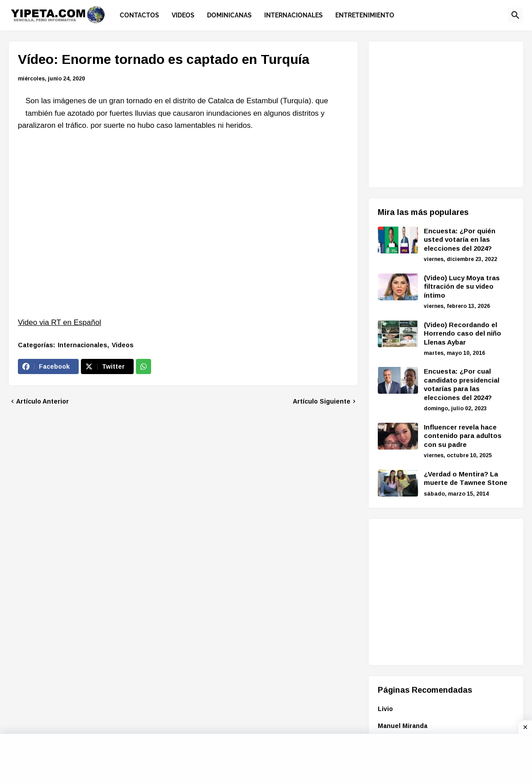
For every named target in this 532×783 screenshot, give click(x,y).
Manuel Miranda (403, 726)
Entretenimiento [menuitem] (365, 15)
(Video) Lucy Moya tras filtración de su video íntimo (462, 286)
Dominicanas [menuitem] (229, 15)
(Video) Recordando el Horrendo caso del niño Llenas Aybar (462, 333)
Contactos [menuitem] (139, 15)
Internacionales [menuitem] (293, 15)
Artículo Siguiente (322, 401)
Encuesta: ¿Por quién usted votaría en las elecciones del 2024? (460, 240)
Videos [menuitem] (183, 15)
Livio (385, 709)
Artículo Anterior (42, 401)
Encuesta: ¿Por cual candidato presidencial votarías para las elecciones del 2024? (462, 384)
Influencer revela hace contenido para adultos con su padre (463, 436)
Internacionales (82, 345)
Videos (123, 345)
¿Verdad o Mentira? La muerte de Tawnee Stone (466, 478)
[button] (515, 15)
